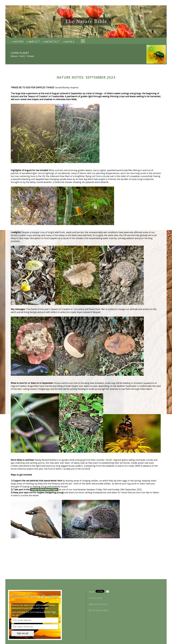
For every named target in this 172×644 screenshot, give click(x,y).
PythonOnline (101, 604)
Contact (49, 41)
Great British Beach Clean (44, 489)
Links (65, 41)
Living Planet (20, 53)
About (33, 41)
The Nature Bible (100, 610)
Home (19, 41)
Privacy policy (95, 598)
